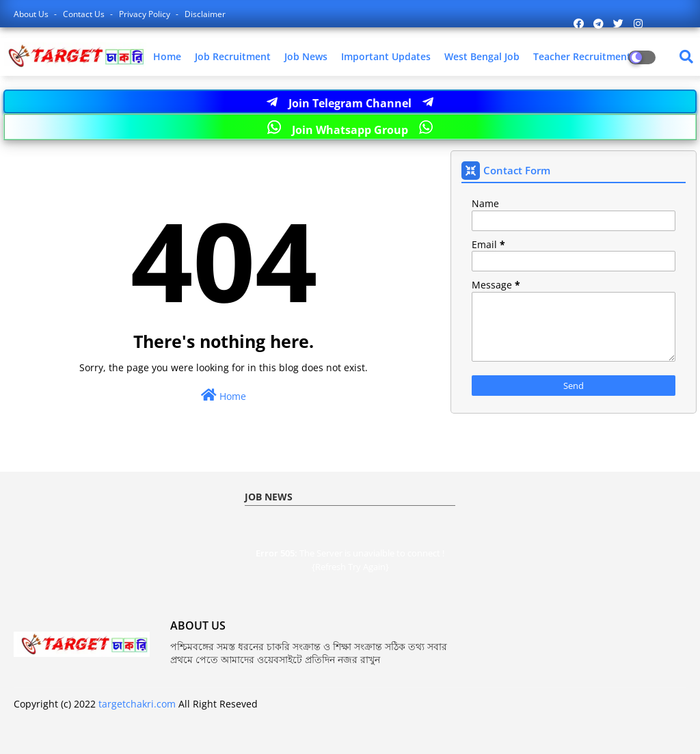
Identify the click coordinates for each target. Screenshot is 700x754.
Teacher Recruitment (582, 56)
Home (167, 56)
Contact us (85, 14)
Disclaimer (205, 14)
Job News (306, 56)
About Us (32, 14)
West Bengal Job (482, 56)
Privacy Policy (146, 14)
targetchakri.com (137, 704)
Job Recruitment (233, 56)
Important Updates (386, 56)
